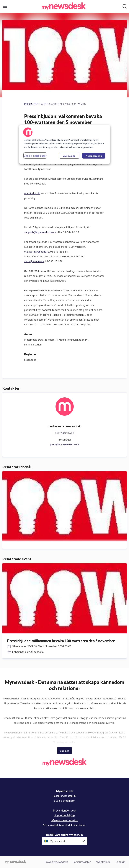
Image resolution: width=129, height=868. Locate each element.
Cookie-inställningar (35, 156)
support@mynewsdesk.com (40, 232)
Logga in (120, 862)
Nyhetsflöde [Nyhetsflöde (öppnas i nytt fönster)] (103, 862)
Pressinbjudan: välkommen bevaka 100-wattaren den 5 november (61, 641)
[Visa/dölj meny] (5, 6)
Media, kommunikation (72, 340)
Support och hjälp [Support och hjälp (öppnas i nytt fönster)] (64, 815)
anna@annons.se (34, 261)
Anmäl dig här (32, 193)
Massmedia (31, 340)
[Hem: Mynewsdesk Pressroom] (64, 6)
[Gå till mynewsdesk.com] (16, 862)
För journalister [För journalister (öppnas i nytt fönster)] (82, 862)
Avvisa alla (69, 156)
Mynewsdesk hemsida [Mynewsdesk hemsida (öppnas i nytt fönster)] (64, 820)
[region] (65, 144)
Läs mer (64, 751)
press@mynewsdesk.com (64, 444)
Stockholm (30, 360)
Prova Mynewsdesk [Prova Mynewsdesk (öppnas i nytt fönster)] (65, 810)
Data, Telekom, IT (48, 340)
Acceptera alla (94, 156)
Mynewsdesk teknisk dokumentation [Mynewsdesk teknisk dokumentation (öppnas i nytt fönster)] (65, 825)
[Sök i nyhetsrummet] (125, 6)
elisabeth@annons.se (37, 252)
